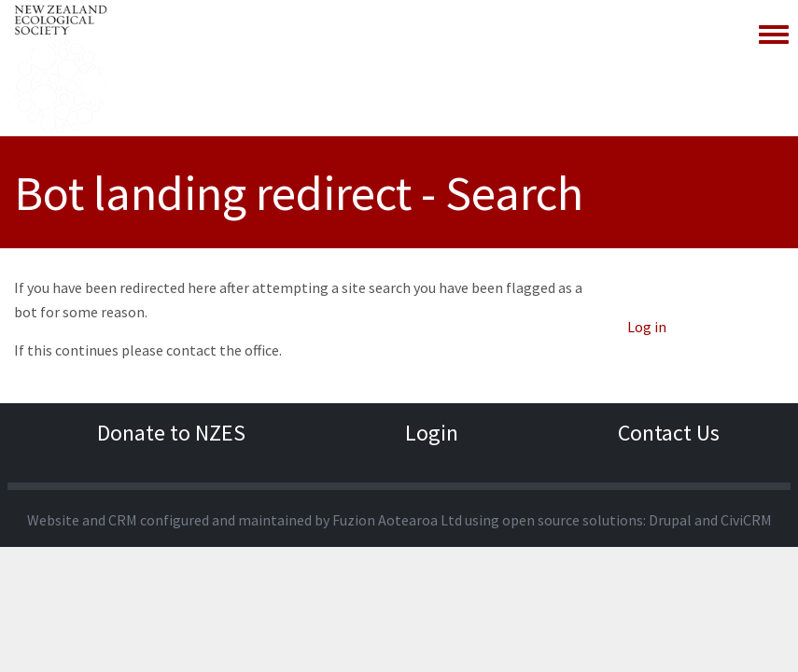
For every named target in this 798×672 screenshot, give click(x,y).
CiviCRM (746, 520)
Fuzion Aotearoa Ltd (397, 520)
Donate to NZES (171, 433)
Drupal (670, 520)
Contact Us (669, 433)
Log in (647, 327)
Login (432, 433)
